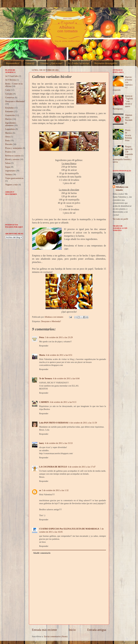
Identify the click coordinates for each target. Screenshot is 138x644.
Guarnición (10, 115)
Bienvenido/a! (13, 63)
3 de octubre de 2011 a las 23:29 (59, 337)
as (40, 490)
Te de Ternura (46, 378)
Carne (8, 90)
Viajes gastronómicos (14, 178)
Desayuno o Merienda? (51, 321)
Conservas (10, 97)
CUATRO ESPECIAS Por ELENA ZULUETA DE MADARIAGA (69, 529)
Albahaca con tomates (122, 188)
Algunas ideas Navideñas (129, 119)
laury (42, 443)
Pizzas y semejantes (14, 148)
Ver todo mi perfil (120, 219)
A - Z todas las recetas (78, 63)
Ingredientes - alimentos (11, 124)
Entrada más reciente (44, 630)
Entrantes (9, 111)
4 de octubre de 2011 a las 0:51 (59, 355)
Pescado (9, 144)
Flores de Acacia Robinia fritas (129, 135)
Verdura (9, 174)
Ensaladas (9, 108)
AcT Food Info (12, 76)
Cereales (9, 94)
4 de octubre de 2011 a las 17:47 (82, 467)
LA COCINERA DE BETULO (53, 467)
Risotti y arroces (12, 159)
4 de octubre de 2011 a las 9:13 (63, 402)
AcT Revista (11, 80)
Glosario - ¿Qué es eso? (51, 63)
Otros (8, 137)
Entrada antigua (97, 630)
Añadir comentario (42, 553)
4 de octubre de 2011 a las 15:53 (59, 443)
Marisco (9, 133)
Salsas (8, 163)
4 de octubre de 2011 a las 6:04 (66, 378)
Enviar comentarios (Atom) (56, 636)
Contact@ (30, 63)
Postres (8, 152)
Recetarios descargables (106, 63)
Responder (44, 346)
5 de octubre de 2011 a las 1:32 (55, 490)
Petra (42, 337)
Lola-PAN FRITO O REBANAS (54, 423)
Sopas (8, 167)
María (42, 355)
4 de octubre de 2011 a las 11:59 (83, 423)
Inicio (72, 630)
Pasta (7, 140)
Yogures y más (11, 185)
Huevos (8, 119)
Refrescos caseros (13, 156)
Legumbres (10, 129)
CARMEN (44, 402)
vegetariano (10, 171)
